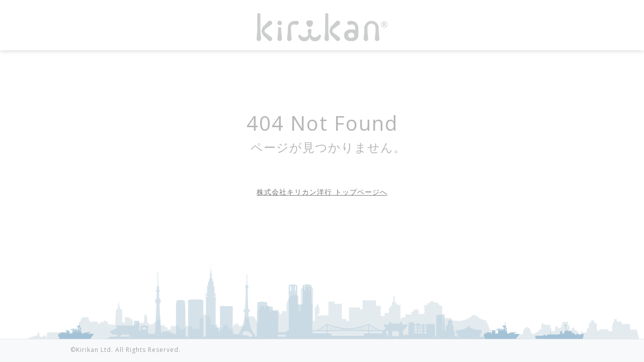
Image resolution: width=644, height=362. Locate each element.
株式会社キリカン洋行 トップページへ (322, 192)
